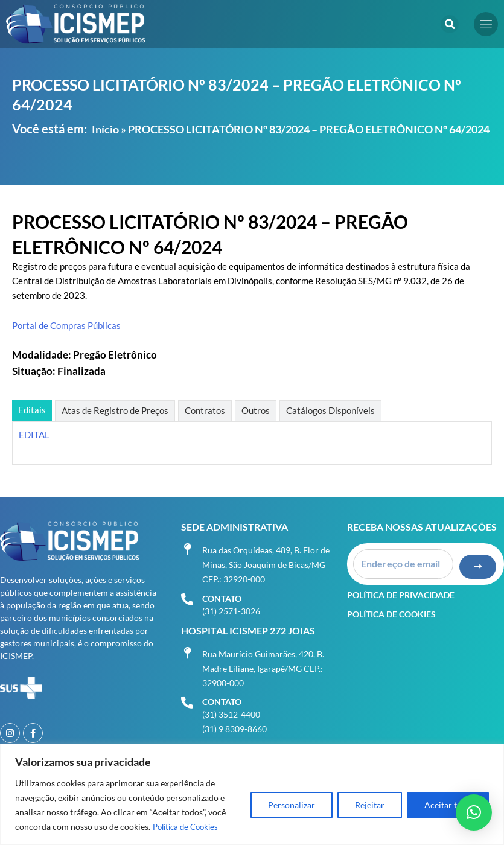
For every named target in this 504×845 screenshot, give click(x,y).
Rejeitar (370, 805)
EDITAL (34, 435)
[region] (252, 795)
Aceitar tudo (448, 805)
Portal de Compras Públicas (66, 326)
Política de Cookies (189, 827)
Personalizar (292, 805)
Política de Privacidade (401, 586)
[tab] (32, 411)
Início (105, 129)
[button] (450, 24)
